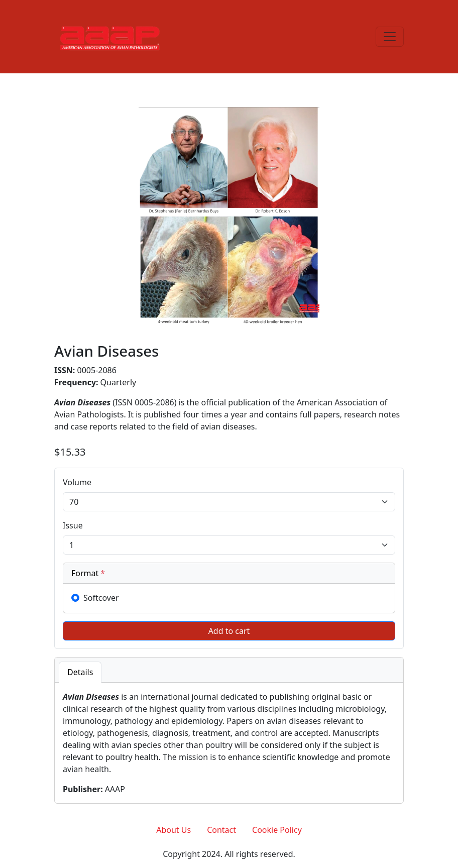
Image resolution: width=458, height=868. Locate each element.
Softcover (101, 598)
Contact (221, 830)
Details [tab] (80, 672)
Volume (77, 482)
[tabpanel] (229, 743)
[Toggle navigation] (390, 37)
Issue (73, 525)
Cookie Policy (277, 830)
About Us (174, 830)
